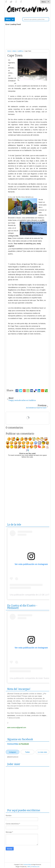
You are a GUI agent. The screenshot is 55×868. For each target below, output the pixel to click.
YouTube (16, 2)
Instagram (21, 2)
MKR (29, 867)
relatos (14, 51)
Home (9, 51)
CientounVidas (13, 744)
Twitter (11, 2)
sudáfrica (20, 51)
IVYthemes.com (35, 867)
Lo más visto (42, 752)
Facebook (6, 2)
